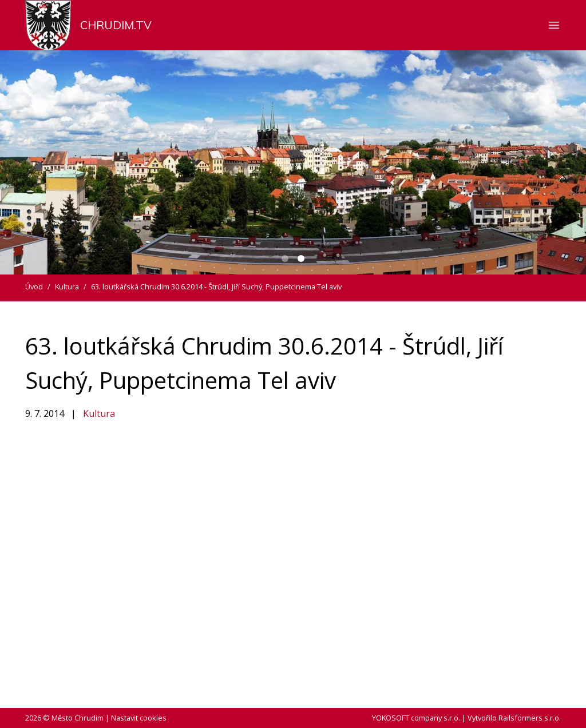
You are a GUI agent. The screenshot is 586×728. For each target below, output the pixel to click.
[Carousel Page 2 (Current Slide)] (301, 258)
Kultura (99, 413)
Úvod (34, 287)
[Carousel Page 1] (285, 258)
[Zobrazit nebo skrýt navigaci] (554, 25)
